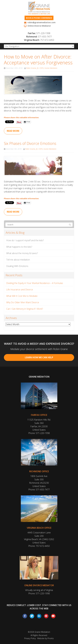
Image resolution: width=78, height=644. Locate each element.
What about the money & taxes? (22, 253)
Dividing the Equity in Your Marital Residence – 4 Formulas (35, 283)
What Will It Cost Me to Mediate (22, 296)
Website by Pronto (45, 638)
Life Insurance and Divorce (20, 290)
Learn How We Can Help (39, 357)
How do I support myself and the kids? (25, 240)
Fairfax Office (39, 415)
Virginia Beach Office (39, 528)
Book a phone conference (39, 18)
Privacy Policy (30, 638)
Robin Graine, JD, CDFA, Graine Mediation (42, 68)
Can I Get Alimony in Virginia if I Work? (25, 309)
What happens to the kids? (19, 247)
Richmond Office (39, 471)
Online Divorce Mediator (39, 585)
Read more (13, 131)
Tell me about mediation (18, 260)
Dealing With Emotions (17, 266)
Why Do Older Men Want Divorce (23, 302)
